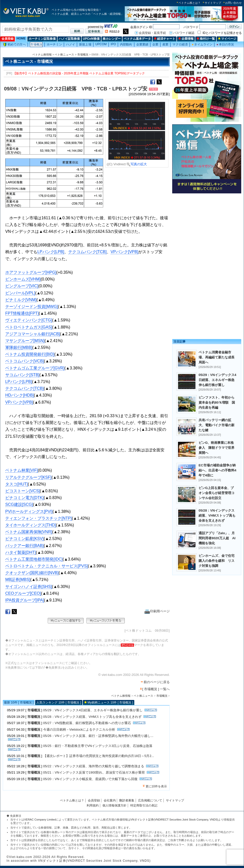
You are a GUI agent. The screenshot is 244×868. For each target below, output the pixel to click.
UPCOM (101, 44)
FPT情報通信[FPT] (22, 313)
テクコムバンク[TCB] (87, 252)
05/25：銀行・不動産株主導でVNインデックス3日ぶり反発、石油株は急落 (98, 746)
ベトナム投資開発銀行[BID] (30, 354)
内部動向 (126, 44)
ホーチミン (54, 44)
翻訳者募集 (127, 800)
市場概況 (36, 44)
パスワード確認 (184, 33)
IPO (113, 44)
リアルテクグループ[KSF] (28, 477)
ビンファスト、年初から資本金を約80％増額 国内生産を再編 (217, 402)
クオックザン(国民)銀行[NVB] (32, 573)
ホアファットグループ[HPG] (31, 272)
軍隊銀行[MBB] (19, 347)
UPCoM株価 (91, 39)
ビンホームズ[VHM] (23, 279)
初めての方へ (15, 45)
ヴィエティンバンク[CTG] (29, 320)
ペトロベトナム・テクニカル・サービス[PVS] (47, 566)
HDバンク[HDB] (20, 395)
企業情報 (186, 39)
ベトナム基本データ (137, 39)
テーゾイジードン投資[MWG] (32, 307)
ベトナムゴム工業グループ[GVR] (35, 368)
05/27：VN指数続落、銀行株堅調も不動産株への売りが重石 (87, 723)
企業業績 (142, 44)
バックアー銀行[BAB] (24, 546)
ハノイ (71, 44)
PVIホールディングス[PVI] (29, 511)
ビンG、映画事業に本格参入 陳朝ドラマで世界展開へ (217, 448)
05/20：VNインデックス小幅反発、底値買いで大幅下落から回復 (90, 779)
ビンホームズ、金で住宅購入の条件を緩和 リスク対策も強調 (217, 561)
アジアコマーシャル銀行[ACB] (33, 334)
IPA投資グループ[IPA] (25, 600)
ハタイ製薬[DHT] (21, 552)
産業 (165, 44)
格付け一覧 (206, 39)
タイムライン (202, 44)
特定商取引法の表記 (144, 805)
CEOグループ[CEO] (23, 593)
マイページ (227, 39)
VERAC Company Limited (40, 820)
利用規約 (93, 805)
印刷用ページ (157, 611)
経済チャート (165, 39)
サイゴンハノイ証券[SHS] (29, 587)
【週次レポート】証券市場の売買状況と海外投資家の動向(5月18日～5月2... (99, 756)
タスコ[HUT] (17, 484)
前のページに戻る (157, 682)
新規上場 (85, 44)
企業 (155, 44)
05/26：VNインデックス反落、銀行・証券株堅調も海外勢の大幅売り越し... (98, 736)
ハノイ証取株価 (69, 39)
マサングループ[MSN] (25, 341)
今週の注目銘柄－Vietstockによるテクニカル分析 (79, 729)
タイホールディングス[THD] (31, 525)
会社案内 (110, 800)
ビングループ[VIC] (22, 286)
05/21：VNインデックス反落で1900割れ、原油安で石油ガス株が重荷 (94, 772)
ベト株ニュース (64, 55)
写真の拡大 (137, 164)
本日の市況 (225, 44)
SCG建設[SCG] (19, 504)
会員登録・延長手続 (152, 33)
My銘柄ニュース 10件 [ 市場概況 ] (110, 702)
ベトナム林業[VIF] (22, 470)
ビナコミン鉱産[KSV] (24, 539)
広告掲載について (150, 800)
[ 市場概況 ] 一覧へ (156, 689)
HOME (21, 38)
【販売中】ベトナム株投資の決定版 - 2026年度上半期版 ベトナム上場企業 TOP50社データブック (79, 73)
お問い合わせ (233, 3)
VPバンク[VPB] (125, 252)
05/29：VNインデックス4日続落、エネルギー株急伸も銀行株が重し (93, 710)
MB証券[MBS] (18, 580)
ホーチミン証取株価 (42, 39)
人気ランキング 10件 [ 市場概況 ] (59, 702)
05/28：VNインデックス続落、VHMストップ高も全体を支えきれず (93, 717)
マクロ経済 (180, 44)
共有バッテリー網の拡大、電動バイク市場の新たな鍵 (217, 425)
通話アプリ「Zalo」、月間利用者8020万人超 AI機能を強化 (217, 538)
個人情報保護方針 (114, 805)
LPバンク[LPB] (51, 252)
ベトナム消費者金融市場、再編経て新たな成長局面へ (217, 357)
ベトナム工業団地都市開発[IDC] (34, 559)
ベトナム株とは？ (190, 3)
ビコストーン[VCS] (23, 491)
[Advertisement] (207, 230)
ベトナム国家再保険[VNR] (29, 532)
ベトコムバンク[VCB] (25, 361)
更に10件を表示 (156, 786)
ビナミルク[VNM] (21, 300)
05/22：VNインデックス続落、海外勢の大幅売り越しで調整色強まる (94, 766)
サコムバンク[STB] (22, 375)
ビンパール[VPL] (20, 293)
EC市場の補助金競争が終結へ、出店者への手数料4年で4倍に (217, 470)
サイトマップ (213, 3)
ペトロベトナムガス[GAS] (29, 327)
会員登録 (8, 39)
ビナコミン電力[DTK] (24, 498)
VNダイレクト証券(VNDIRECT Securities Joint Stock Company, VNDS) (174, 820)
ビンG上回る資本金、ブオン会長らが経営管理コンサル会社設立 (217, 493)
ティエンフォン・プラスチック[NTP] (39, 518)
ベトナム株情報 (42, 55)
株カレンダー (112, 39)
